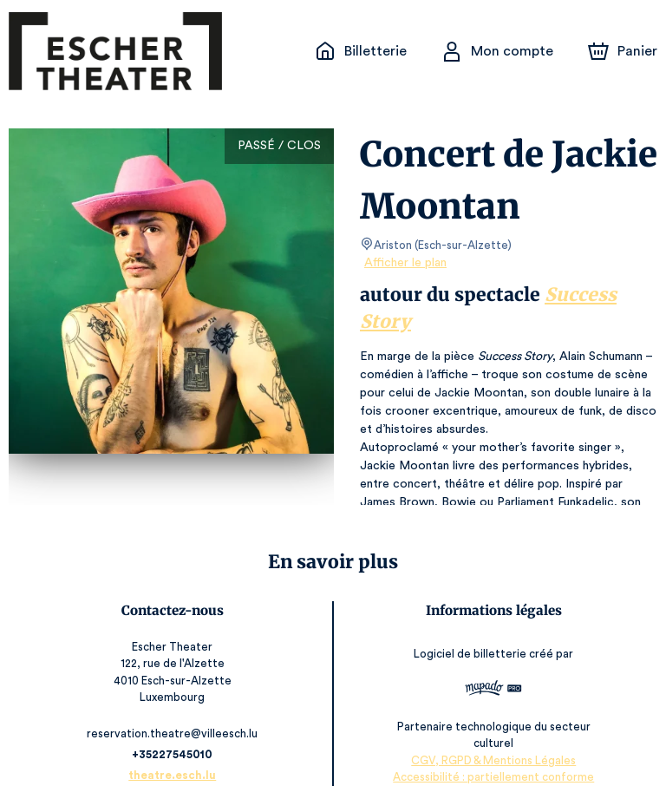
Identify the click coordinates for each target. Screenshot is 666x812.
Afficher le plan (404, 263)
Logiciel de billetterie (469, 654)
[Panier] (623, 51)
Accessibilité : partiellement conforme (491, 777)
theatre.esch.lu (175, 775)
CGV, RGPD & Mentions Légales (492, 760)
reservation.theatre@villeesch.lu (175, 733)
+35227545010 (175, 754)
